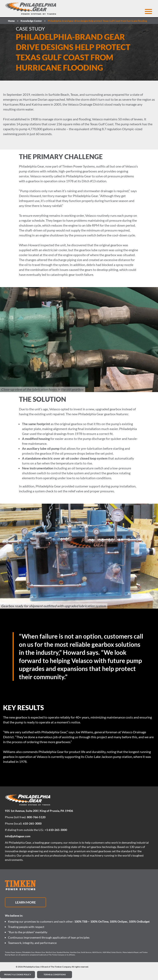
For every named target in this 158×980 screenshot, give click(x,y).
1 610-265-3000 (57, 830)
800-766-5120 (36, 817)
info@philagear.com (18, 836)
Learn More (26, 902)
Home (11, 21)
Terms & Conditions (55, 974)
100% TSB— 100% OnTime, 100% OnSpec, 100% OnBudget (112, 921)
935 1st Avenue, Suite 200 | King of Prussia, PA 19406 (39, 811)
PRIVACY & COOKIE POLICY (18, 974)
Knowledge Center (31, 21)
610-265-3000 (32, 823)
